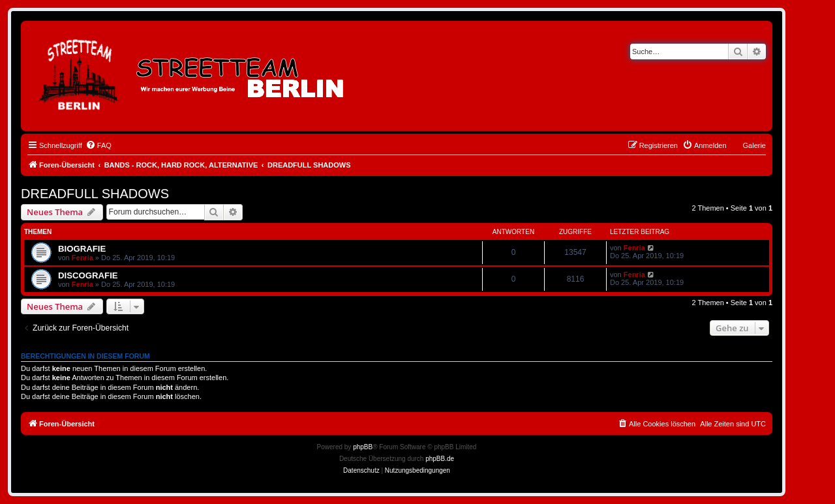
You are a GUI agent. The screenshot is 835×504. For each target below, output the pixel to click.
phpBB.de (440, 459)
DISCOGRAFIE (88, 275)
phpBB (363, 447)
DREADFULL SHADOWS (95, 194)
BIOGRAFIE (82, 249)
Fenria (83, 258)
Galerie (754, 145)
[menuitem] (99, 145)
